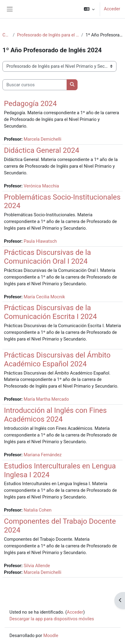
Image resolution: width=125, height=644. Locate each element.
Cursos (6, 35)
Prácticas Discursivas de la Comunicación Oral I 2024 (47, 257)
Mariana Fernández (43, 455)
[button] (89, 9)
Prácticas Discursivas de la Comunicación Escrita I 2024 (50, 312)
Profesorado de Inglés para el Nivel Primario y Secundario (48, 35)
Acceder (112, 9)
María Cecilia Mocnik (44, 297)
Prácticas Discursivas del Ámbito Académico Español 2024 (57, 360)
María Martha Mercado (46, 399)
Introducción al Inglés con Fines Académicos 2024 (55, 415)
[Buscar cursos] (35, 85)
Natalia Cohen (38, 510)
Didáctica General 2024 (42, 150)
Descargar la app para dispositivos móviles (52, 619)
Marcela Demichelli (43, 139)
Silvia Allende (37, 566)
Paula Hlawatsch (40, 241)
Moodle (51, 635)
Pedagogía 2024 (30, 104)
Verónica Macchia (41, 186)
